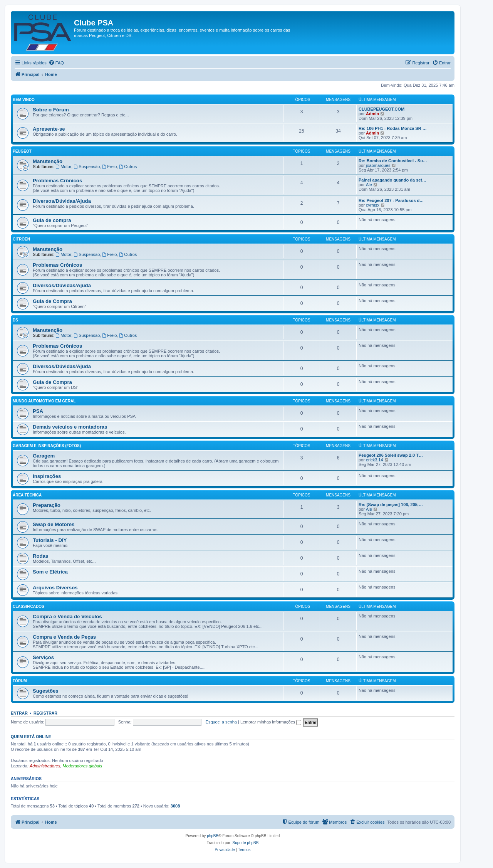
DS (15, 320)
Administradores (45, 766)
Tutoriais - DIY (50, 540)
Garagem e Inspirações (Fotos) (47, 446)
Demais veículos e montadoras (70, 427)
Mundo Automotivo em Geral (44, 401)
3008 (175, 806)
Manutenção (48, 161)
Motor (63, 167)
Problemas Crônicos (57, 181)
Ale (369, 185)
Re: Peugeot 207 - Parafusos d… (391, 200)
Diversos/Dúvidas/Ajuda (62, 201)
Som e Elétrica (50, 572)
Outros (128, 167)
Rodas (40, 556)
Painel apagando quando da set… (392, 180)
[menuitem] (56, 63)
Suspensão (87, 167)
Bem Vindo (24, 100)
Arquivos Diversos (55, 588)
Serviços (43, 657)
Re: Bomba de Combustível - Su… (393, 161)
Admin (372, 114)
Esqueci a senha (221, 722)
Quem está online (31, 737)
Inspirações (47, 476)
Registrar (45, 713)
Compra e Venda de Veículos (67, 617)
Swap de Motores (54, 524)
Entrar (19, 713)
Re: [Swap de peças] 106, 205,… (391, 505)
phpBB (213, 836)
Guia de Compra (52, 301)
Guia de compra (52, 220)
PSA (38, 411)
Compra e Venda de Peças (64, 637)
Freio (109, 167)
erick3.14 (375, 460)
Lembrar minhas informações (271, 722)
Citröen (21, 239)
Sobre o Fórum (51, 110)
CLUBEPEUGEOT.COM (381, 109)
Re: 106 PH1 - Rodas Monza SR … (393, 128)
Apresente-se (49, 129)
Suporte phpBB (246, 843)
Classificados (29, 606)
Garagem (44, 456)
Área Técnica (27, 495)
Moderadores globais (83, 766)
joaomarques (378, 165)
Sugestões (46, 691)
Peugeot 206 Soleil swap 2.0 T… (391, 455)
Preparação (47, 505)
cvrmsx (373, 205)
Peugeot (22, 151)
